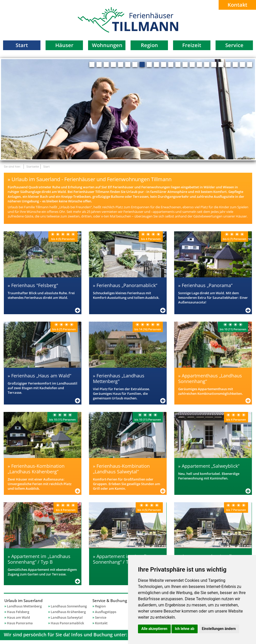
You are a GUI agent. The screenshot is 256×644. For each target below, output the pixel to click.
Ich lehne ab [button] (185, 629)
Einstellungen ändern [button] (219, 629)
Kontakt (237, 5)
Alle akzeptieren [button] (154, 629)
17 (207, 64)
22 (242, 64)
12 (171, 64)
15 (192, 64)
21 (235, 64)
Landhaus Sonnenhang (69, 606)
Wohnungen (107, 45)
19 (221, 64)
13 (178, 64)
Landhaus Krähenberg (68, 612)
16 (199, 64)
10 (156, 64)
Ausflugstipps (106, 612)
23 (250, 64)
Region (149, 45)
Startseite (33, 166)
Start (22, 45)
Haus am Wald (18, 617)
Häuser (64, 45)
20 (228, 64)
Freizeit (192, 45)
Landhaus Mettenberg (24, 606)
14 (185, 64)
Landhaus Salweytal (67, 617)
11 (164, 64)
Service (234, 45)
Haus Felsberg (18, 612)
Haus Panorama (20, 623)
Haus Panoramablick (67, 623)
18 (214, 64)
